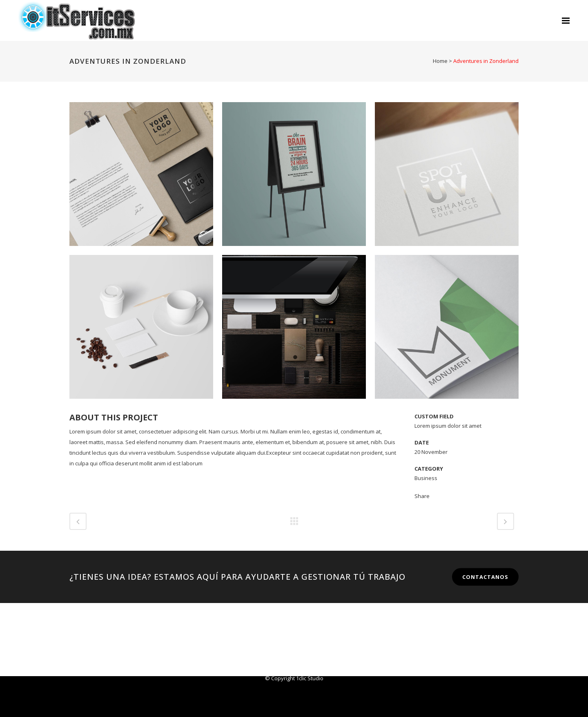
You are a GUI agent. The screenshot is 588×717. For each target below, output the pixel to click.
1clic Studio (310, 678)
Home (440, 61)
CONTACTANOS (485, 577)
